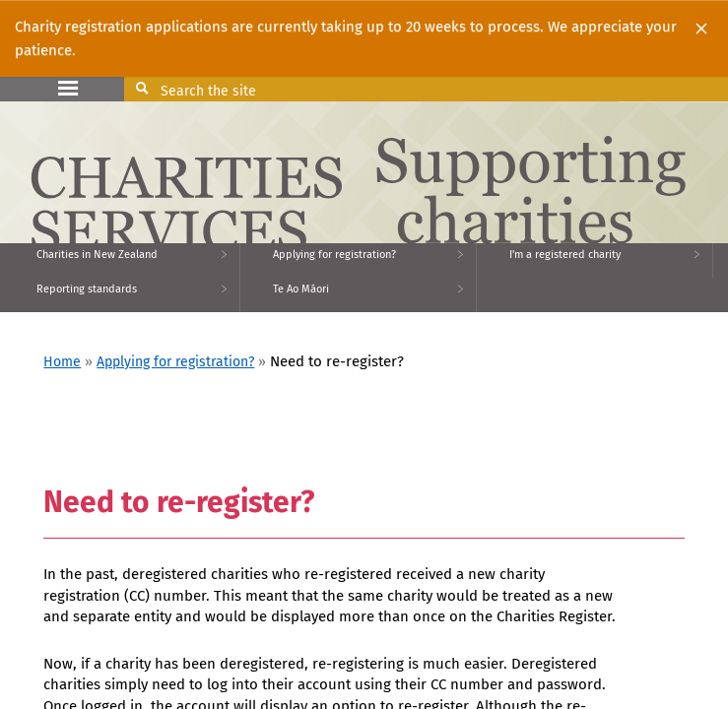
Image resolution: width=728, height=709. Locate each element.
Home (62, 362)
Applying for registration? (175, 362)
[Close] (701, 28)
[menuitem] (120, 260)
